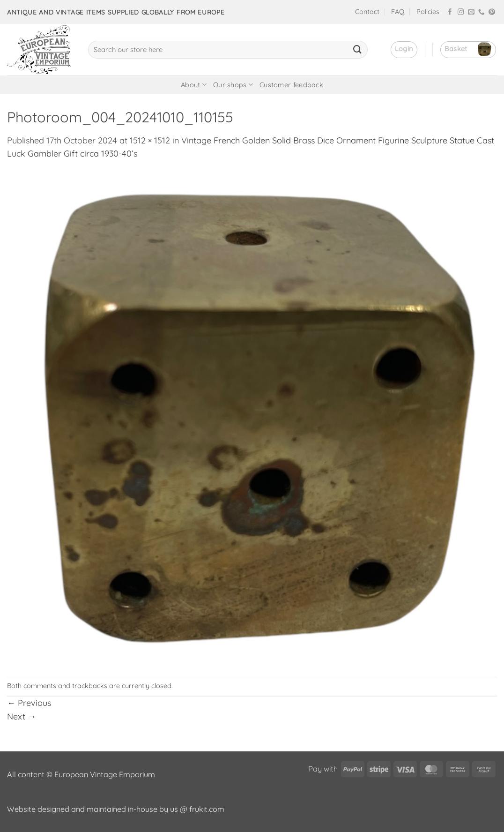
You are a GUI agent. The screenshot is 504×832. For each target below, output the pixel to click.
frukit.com (207, 809)
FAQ (398, 12)
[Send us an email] (471, 12)
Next (22, 716)
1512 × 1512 (150, 140)
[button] (404, 50)
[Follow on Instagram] (461, 12)
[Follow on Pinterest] (492, 12)
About (194, 85)
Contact (367, 12)
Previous (29, 703)
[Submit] (357, 50)
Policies (428, 12)
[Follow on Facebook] (450, 12)
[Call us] (482, 12)
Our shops (233, 85)
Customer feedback (291, 85)
